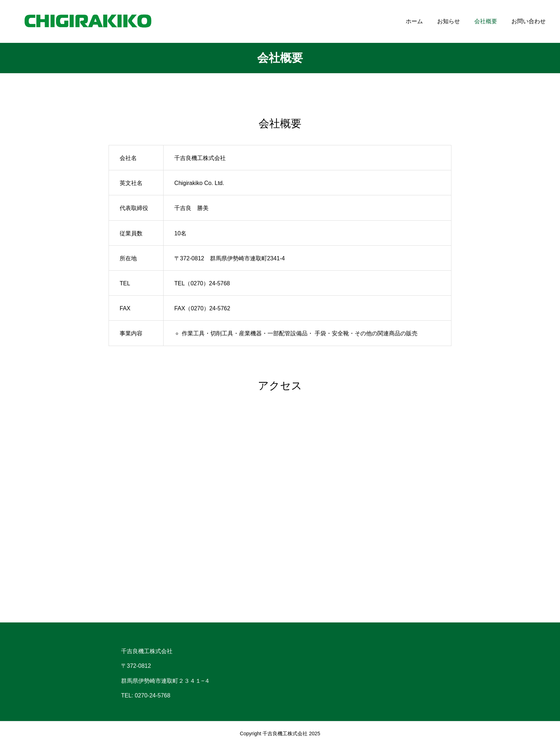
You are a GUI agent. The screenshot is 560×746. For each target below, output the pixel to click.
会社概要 (486, 21)
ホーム (414, 21)
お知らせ (449, 21)
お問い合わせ (529, 21)
